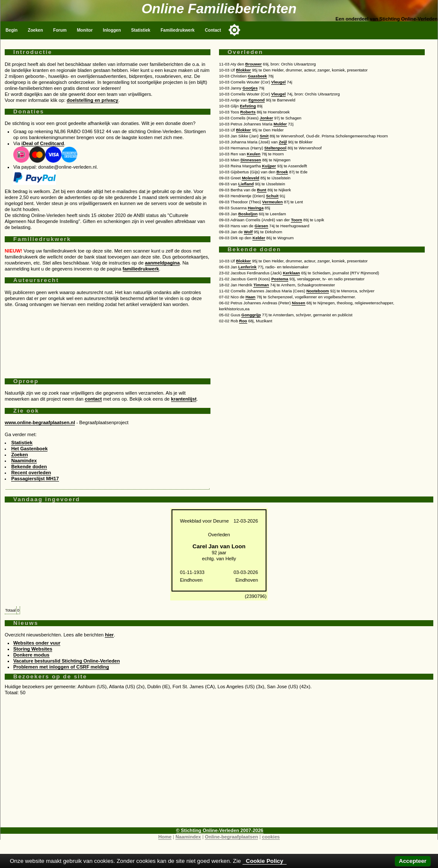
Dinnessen (251, 160)
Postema (280, 279)
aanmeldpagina (162, 263)
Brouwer (253, 64)
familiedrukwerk (141, 269)
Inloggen (112, 30)
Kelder (259, 238)
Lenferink (247, 267)
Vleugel (278, 82)
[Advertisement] (107, 339)
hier (109, 635)
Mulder (280, 124)
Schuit (272, 196)
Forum (60, 30)
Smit (264, 136)
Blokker (244, 70)
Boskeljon (248, 214)
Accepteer (413, 861)
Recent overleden (31, 473)
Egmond (257, 100)
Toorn (296, 220)
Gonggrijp (251, 315)
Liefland (246, 184)
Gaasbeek (257, 76)
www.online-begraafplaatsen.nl (40, 422)
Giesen (261, 226)
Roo (243, 321)
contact (93, 399)
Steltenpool (275, 148)
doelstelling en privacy (93, 100)
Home (165, 837)
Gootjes (250, 88)
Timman (261, 285)
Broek (282, 172)
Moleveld (250, 178)
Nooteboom (318, 291)
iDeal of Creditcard (43, 143)
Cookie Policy (265, 861)
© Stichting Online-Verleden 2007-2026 (220, 830)
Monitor (85, 30)
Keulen (254, 154)
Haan (250, 297)
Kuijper (269, 166)
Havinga (256, 208)
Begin (12, 30)
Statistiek (141, 30)
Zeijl (283, 142)
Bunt (262, 190)
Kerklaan (291, 273)
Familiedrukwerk (178, 30)
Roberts (248, 112)
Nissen (298, 303)
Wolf (248, 232)
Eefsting (248, 106)
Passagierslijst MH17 (35, 479)
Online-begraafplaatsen (231, 837)
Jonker (266, 118)
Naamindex (24, 461)
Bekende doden (29, 467)
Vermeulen (272, 202)
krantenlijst (184, 399)
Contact (213, 30)
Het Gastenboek (29, 449)
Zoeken (35, 30)
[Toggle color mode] (234, 30)
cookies (271, 837)
